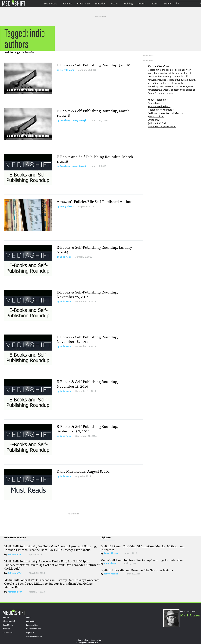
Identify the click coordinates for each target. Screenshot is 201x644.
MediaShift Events (34, 629)
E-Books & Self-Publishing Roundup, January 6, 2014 (94, 249)
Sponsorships (32, 625)
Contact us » (154, 103)
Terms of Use (96, 640)
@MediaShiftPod (157, 123)
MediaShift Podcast (34, 636)
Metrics (115, 4)
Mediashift (14, 3)
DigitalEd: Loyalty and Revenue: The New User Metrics (137, 570)
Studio (167, 4)
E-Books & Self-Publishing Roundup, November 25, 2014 (87, 294)
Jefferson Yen (15, 554)
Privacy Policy (82, 640)
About (29, 617)
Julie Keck (65, 257)
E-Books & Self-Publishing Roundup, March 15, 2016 (93, 113)
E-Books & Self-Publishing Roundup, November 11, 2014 (87, 384)
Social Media (51, 4)
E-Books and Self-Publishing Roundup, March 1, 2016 (95, 159)
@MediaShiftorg (156, 116)
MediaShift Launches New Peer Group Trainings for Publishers (142, 560)
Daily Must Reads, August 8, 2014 (84, 471)
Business (67, 4)
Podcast (142, 4)
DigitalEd (30, 633)
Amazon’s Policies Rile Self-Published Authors (95, 201)
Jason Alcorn (111, 553)
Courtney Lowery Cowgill (74, 120)
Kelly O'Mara (67, 70)
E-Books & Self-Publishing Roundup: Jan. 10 (94, 65)
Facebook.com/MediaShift (162, 126)
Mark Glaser (110, 563)
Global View (83, 4)
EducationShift (9, 621)
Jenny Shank (67, 206)
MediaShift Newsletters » (161, 110)
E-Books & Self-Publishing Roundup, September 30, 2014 (87, 428)
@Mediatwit (154, 120)
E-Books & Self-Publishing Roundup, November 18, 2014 (87, 339)
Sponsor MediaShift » (159, 106)
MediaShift (14, 612)
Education (100, 4)
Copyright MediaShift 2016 (87, 643)
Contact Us (31, 621)
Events (155, 4)
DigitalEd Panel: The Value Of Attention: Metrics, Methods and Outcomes (143, 548)
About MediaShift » (158, 100)
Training (128, 4)
